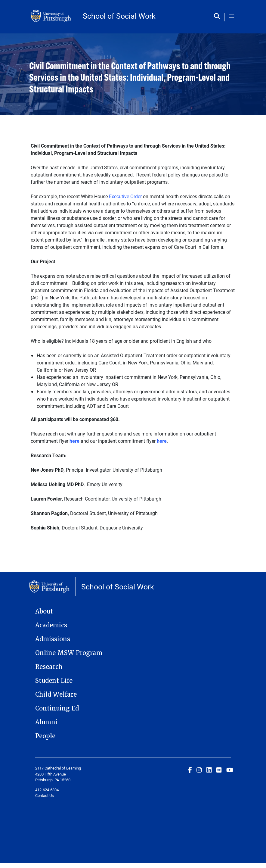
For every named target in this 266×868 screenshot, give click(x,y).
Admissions (53, 639)
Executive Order (125, 196)
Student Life (54, 681)
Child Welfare (56, 695)
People (45, 736)
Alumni (46, 722)
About (44, 611)
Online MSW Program (69, 653)
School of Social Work (119, 16)
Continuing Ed (57, 708)
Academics (51, 625)
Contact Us (45, 795)
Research (49, 667)
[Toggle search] (218, 17)
